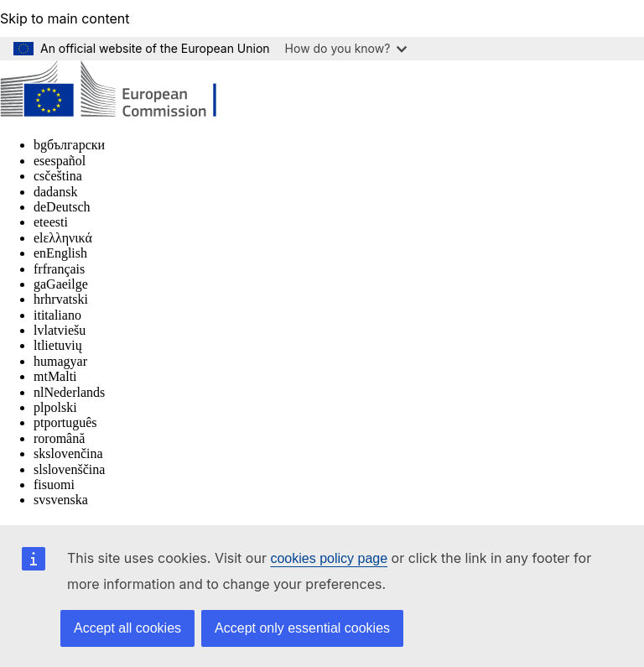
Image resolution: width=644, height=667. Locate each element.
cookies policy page (329, 558)
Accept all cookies (127, 628)
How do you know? (346, 48)
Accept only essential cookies (302, 628)
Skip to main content (65, 18)
